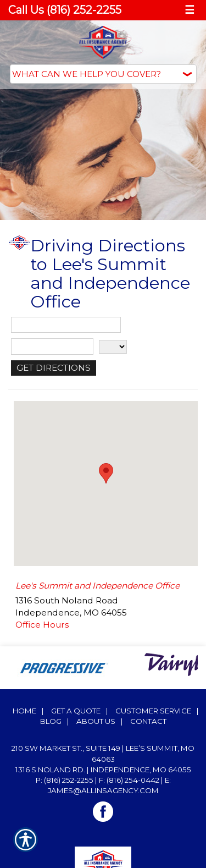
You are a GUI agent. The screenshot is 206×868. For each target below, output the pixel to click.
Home (24, 711)
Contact (148, 721)
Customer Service (153, 711)
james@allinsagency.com (103, 790)
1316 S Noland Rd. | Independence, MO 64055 (103, 770)
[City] (52, 347)
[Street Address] (66, 325)
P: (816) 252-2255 (65, 780)
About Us (96, 721)
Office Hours (42, 625)
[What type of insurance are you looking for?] (103, 74)
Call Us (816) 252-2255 (65, 10)
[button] (106, 473)
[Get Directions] (54, 368)
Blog (51, 721)
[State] (113, 347)
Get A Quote (76, 711)
